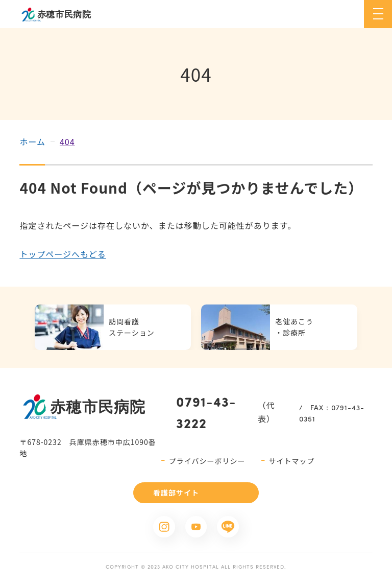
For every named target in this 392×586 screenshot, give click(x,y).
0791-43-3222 (206, 412)
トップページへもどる (63, 254)
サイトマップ (292, 461)
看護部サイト (176, 493)
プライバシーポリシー (207, 461)
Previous (20, 327)
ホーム (32, 142)
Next (372, 327)
